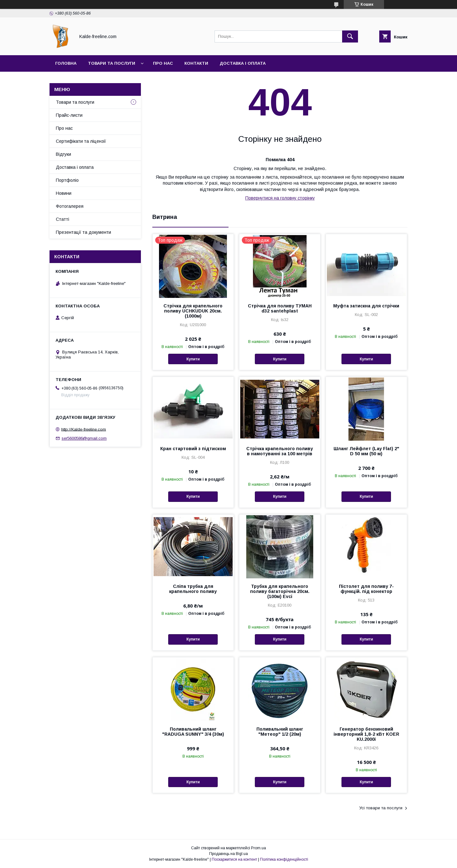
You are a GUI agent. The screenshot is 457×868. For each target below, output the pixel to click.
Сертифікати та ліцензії (81, 141)
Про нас (163, 63)
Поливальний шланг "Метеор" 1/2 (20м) (280, 732)
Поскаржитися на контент (234, 859)
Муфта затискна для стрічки (366, 306)
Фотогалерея (70, 206)
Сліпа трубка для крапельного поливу (193, 589)
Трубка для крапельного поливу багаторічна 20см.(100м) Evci (280, 591)
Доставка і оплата (243, 63)
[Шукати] (350, 36)
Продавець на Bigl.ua (228, 854)
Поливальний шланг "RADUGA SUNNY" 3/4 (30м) (193, 732)
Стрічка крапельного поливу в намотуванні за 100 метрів (280, 451)
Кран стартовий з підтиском (193, 449)
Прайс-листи (69, 115)
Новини (64, 193)
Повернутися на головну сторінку (280, 198)
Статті (63, 219)
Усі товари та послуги (381, 808)
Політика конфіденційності (284, 859)
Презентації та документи (83, 232)
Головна (66, 63)
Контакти (196, 63)
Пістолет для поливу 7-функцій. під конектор (366, 589)
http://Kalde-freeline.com (84, 429)
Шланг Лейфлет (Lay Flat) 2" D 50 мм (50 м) (366, 451)
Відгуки (63, 154)
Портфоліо (67, 180)
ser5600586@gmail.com (84, 438)
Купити (193, 359)
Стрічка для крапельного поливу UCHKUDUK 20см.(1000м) (193, 311)
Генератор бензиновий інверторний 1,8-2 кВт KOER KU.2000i (366, 734)
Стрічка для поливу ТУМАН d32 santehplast (280, 308)
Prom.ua (258, 848)
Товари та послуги (112, 63)
